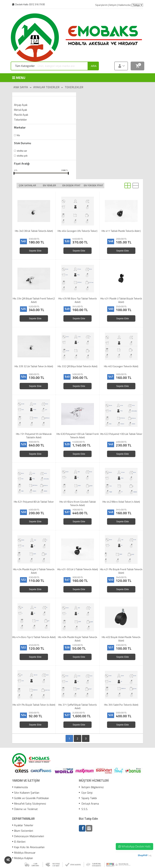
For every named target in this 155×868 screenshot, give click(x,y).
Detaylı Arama (89, 803)
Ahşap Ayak (21, 105)
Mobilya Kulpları (23, 858)
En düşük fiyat (72, 186)
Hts (18, 135)
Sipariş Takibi (88, 798)
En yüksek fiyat (93, 186)
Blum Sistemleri (23, 831)
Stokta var (22, 151)
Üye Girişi (86, 793)
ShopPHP (143, 855)
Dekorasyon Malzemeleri (28, 836)
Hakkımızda (20, 787)
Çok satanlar (27, 186)
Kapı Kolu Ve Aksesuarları (28, 847)
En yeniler (49, 186)
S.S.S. (83, 809)
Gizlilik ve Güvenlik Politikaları (31, 798)
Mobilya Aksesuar (24, 853)
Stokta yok (22, 156)
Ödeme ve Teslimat (25, 809)
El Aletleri (19, 842)
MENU (19, 78)
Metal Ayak (21, 110)
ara (94, 66)
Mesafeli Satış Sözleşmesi (29, 803)
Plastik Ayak (21, 115)
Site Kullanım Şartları (26, 793)
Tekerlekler (74, 87)
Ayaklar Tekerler (46, 87)
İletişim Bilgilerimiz (91, 787)
